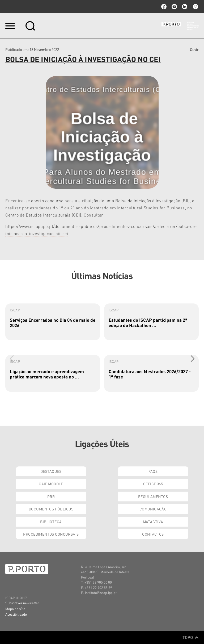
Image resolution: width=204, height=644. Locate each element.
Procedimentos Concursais (51, 534)
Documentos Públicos (51, 509)
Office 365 (153, 484)
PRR (51, 496)
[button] (192, 359)
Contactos (153, 534)
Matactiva (153, 522)
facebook (164, 7)
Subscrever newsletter (22, 603)
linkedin (185, 7)
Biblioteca (51, 522)
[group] (53, 322)
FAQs (153, 471)
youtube (174, 7)
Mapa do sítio (15, 609)
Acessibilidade (16, 614)
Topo (191, 637)
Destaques (51, 471)
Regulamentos (153, 496)
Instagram (195, 7)
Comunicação (153, 509)
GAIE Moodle (51, 484)
